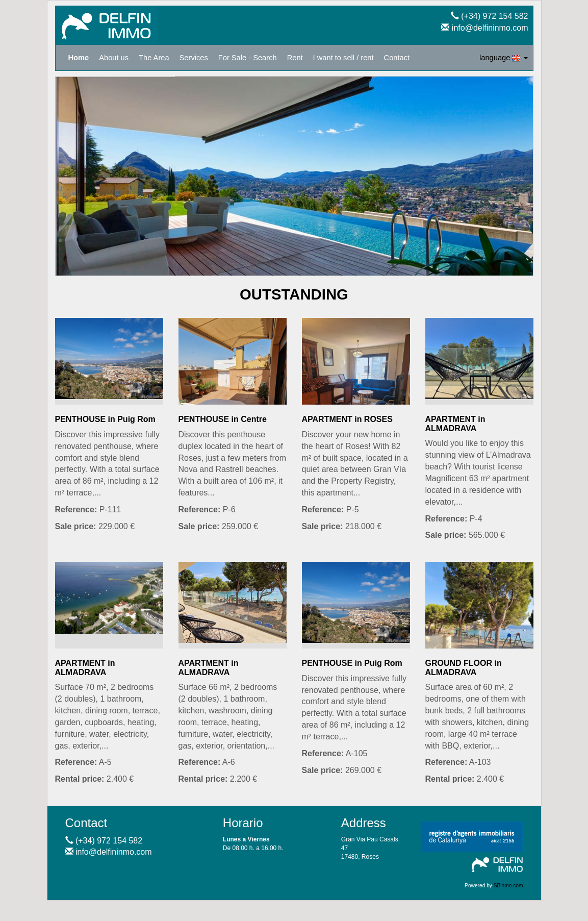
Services (194, 58)
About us (114, 58)
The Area (154, 58)
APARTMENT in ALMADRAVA (455, 424)
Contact (397, 58)
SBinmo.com (508, 886)
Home (79, 58)
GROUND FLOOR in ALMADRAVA (464, 668)
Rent (295, 58)
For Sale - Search (248, 58)
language (503, 58)
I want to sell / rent (343, 58)
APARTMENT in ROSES (347, 419)
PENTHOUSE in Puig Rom (105, 419)
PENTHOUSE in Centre (223, 419)
